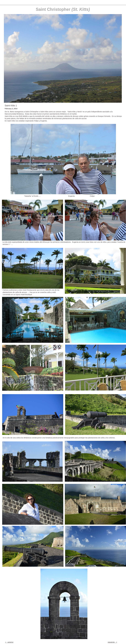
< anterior (9, 642)
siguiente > (112, 642)
